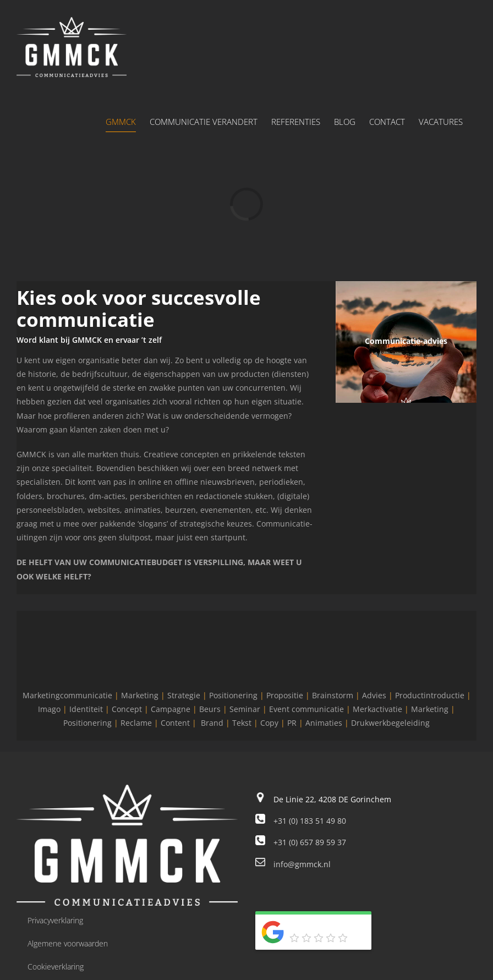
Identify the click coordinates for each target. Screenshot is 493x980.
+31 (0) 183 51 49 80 (310, 821)
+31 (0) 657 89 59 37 (310, 842)
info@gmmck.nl (302, 864)
